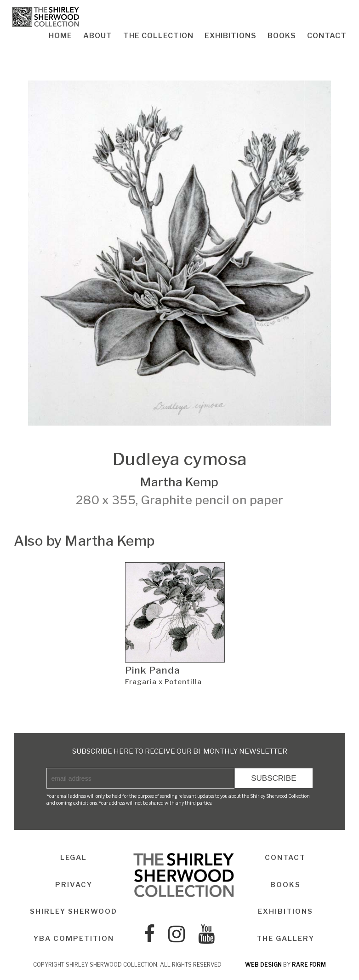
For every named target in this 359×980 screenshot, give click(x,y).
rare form (309, 965)
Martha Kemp (179, 482)
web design (263, 965)
